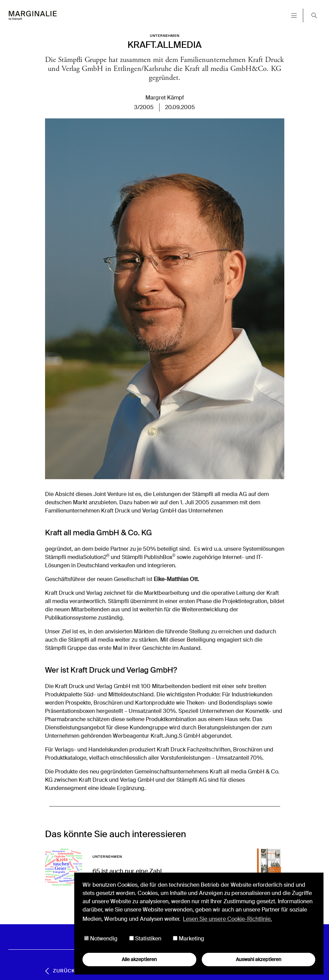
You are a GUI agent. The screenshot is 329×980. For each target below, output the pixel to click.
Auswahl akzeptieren (259, 959)
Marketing (189, 939)
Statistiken (145, 939)
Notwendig (101, 939)
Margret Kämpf (165, 98)
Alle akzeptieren (139, 959)
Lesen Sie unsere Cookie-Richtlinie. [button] (227, 919)
